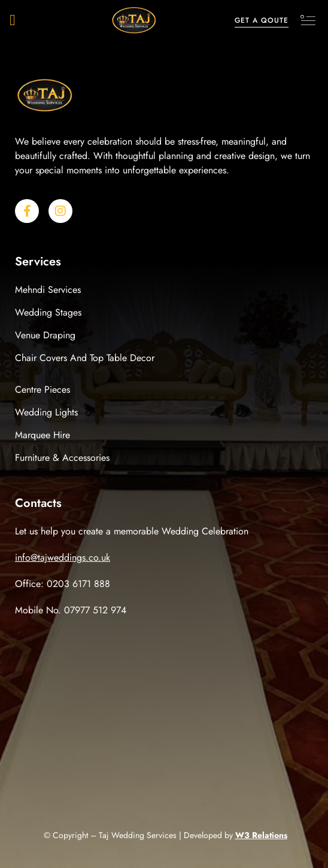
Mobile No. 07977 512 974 (71, 610)
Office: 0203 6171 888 (63, 584)
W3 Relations (261, 835)
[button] (13, 20)
